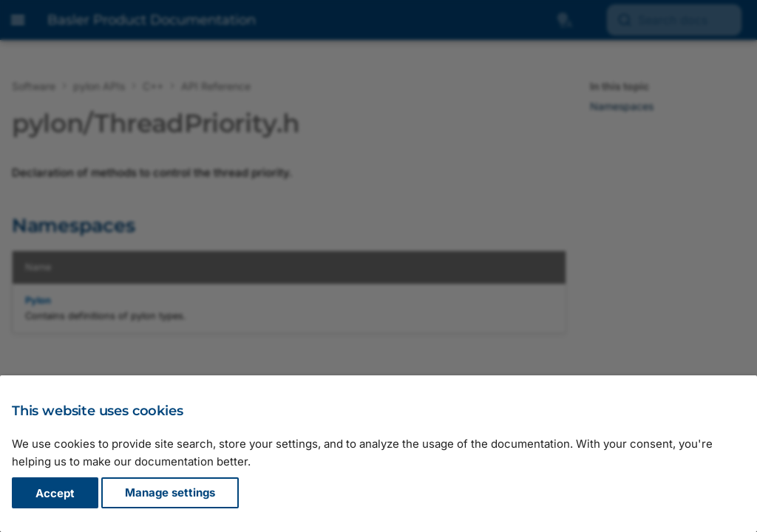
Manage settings (170, 493)
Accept (55, 493)
